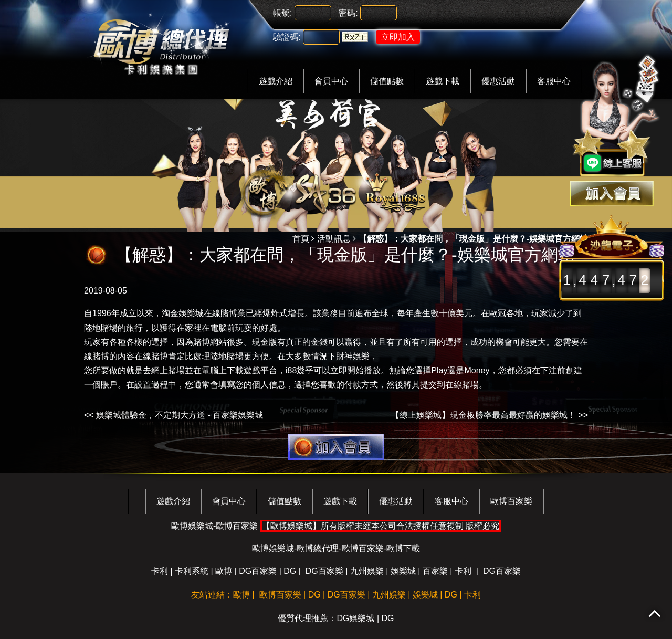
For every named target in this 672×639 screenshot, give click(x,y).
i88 (291, 370)
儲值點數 (387, 81)
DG (290, 571)
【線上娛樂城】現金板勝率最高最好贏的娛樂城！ (484, 415)
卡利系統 (192, 571)
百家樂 (435, 571)
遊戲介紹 (276, 81)
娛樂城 (403, 571)
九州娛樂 (367, 571)
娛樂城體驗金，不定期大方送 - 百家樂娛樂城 (180, 415)
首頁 (301, 239)
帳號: (282, 13)
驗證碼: (287, 37)
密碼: (348, 13)
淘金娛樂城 (183, 313)
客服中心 (554, 81)
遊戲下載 (443, 81)
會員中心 (331, 81)
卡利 (160, 571)
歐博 (224, 571)
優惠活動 (498, 81)
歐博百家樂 (511, 501)
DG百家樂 (258, 571)
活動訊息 (334, 239)
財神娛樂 (353, 356)
